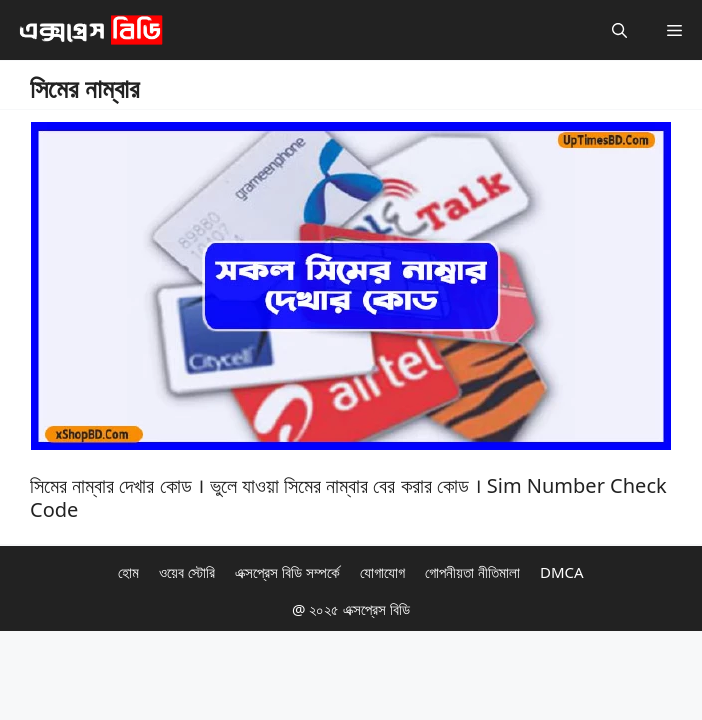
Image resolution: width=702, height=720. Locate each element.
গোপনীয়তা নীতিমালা (472, 572)
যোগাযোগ (382, 572)
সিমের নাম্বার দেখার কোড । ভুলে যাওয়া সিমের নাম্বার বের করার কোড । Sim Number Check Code (348, 497)
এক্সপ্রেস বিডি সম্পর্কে (287, 572)
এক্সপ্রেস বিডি (374, 609)
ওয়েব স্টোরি (187, 572)
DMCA (562, 572)
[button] (619, 30)
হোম (128, 572)
